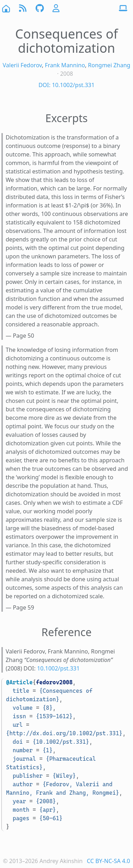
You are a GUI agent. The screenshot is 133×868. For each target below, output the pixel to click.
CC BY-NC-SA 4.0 (109, 861)
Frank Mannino (65, 65)
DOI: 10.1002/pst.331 (66, 85)
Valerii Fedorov (22, 65)
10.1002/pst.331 (58, 668)
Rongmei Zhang (109, 65)
